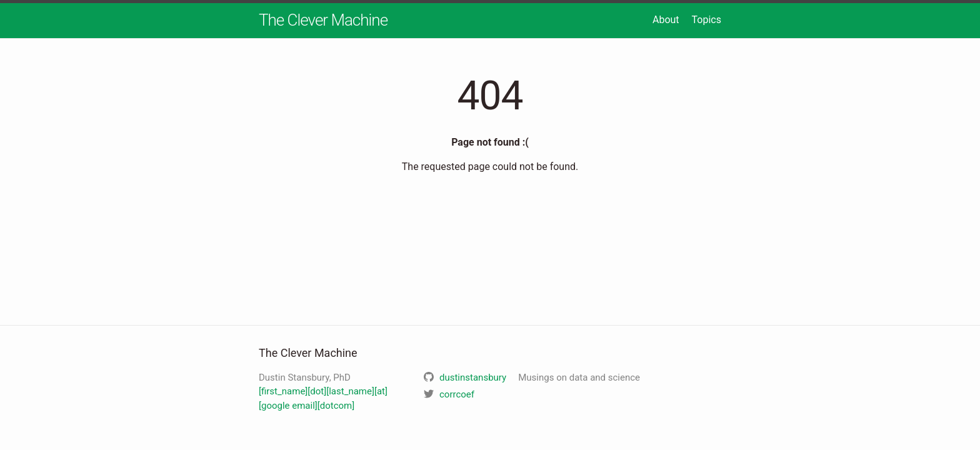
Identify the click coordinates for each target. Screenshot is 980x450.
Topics (707, 20)
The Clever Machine (323, 20)
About (666, 20)
